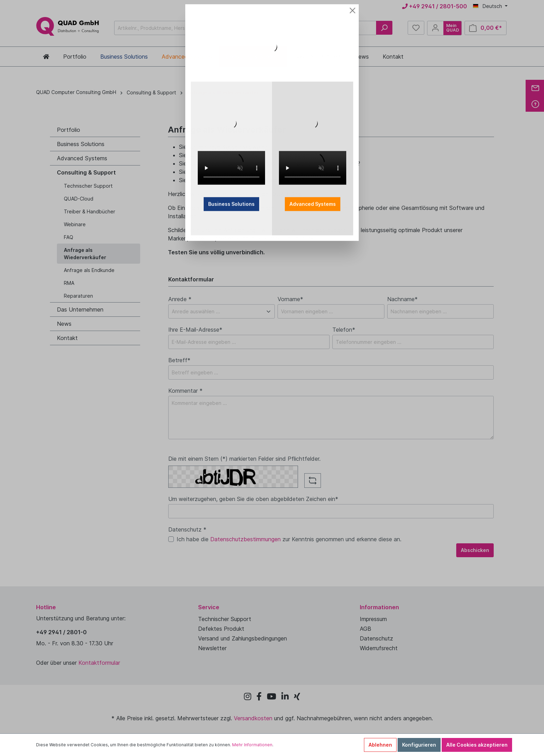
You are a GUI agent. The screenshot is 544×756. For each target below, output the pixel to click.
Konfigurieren (419, 745)
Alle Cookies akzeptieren (477, 745)
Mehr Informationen (252, 745)
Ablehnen (380, 745)
